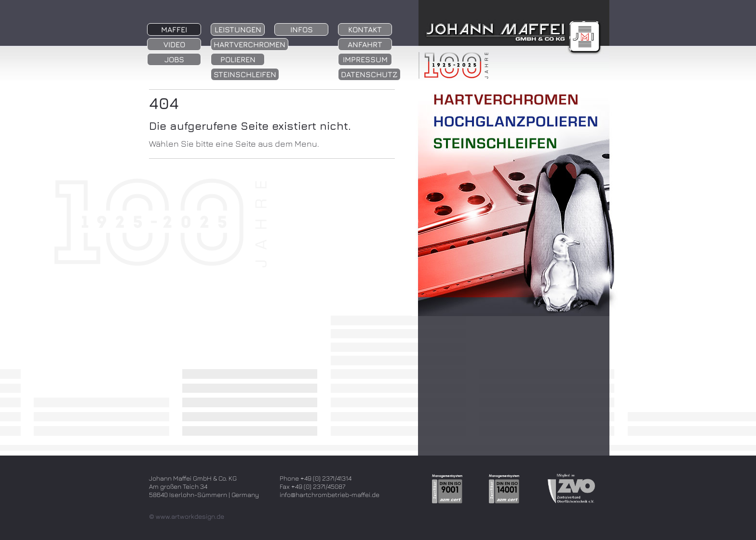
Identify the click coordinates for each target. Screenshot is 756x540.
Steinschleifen (245, 74)
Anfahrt (365, 44)
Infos (302, 29)
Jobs (174, 59)
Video (174, 44)
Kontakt (365, 29)
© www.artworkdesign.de (187, 516)
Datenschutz (369, 74)
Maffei (174, 29)
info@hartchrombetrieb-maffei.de (330, 494)
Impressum (365, 59)
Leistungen (238, 29)
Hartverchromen (250, 44)
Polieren (238, 59)
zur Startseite (510, 55)
